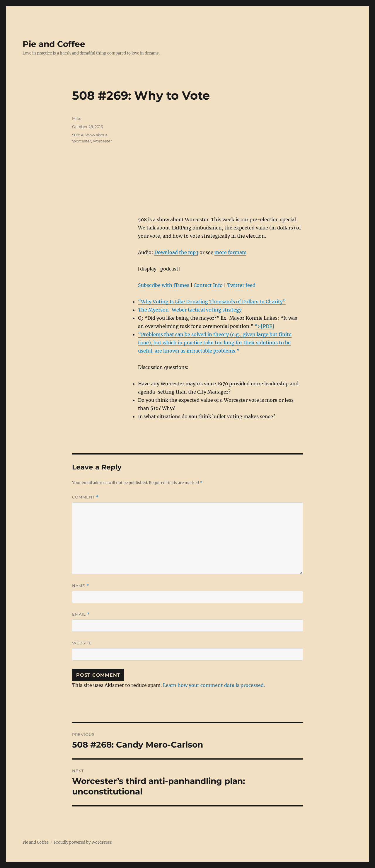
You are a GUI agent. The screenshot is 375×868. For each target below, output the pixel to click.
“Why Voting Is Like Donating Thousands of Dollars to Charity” (212, 302)
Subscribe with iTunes (164, 285)
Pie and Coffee (54, 44)
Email (81, 614)
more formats (230, 252)
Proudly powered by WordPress (83, 842)
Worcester (102, 141)
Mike (77, 118)
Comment (85, 497)
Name (81, 586)
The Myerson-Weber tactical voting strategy (190, 310)
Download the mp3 (176, 252)
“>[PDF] (264, 326)
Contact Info (208, 285)
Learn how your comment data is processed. (214, 685)
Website (82, 643)
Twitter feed (241, 285)
